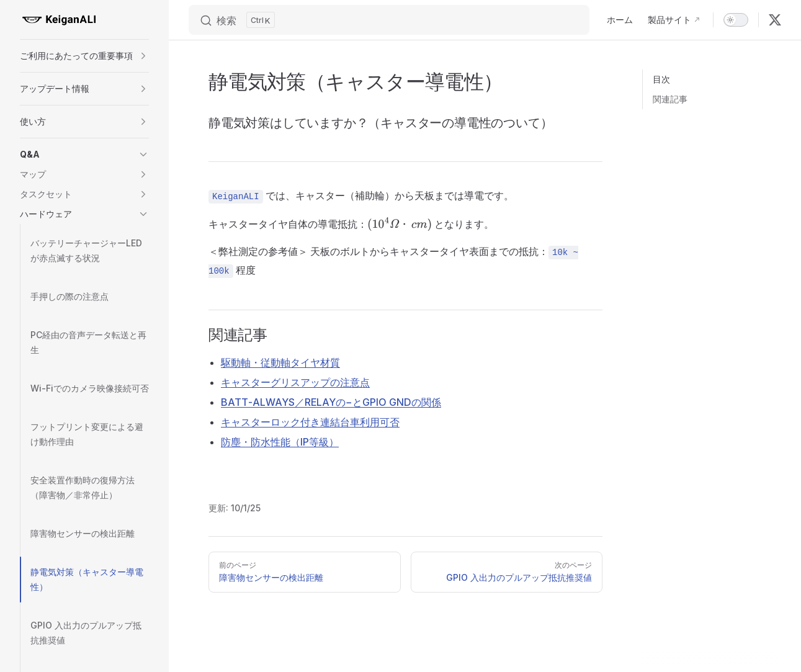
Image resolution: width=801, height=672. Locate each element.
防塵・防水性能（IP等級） (280, 442)
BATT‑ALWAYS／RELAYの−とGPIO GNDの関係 (331, 402)
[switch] (736, 20)
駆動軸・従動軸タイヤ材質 (280, 362)
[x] (775, 20)
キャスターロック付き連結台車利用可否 (310, 422)
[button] (84, 56)
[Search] (389, 20)
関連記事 (670, 99)
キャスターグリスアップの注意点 (295, 382)
